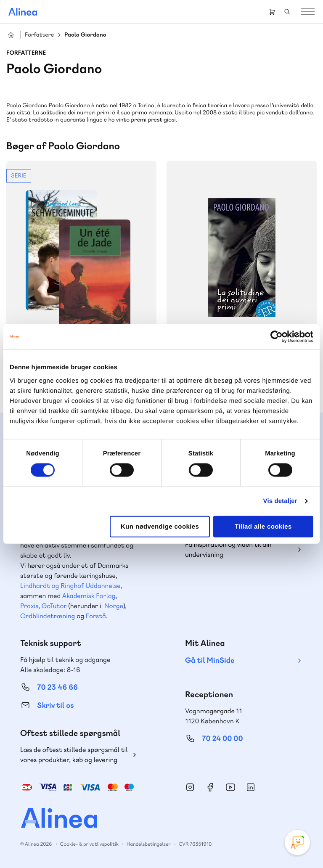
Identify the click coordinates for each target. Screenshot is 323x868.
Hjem (11, 35)
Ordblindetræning (48, 616)
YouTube (230, 787)
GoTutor (54, 606)
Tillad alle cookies (263, 526)
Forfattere (39, 35)
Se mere (81, 270)
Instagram (190, 787)
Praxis (29, 606)
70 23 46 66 (57, 687)
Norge (114, 606)
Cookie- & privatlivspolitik (89, 844)
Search (287, 12)
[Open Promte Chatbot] (297, 842)
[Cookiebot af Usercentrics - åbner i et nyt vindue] (277, 337)
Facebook (210, 787)
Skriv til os (55, 705)
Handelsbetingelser (149, 844)
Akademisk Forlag (89, 596)
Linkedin (251, 787)
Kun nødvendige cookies (160, 526)
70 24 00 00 (222, 739)
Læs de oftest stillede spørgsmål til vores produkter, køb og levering (74, 755)
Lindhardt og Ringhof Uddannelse (70, 586)
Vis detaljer (280, 501)
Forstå (96, 616)
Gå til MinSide (210, 660)
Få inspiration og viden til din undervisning (228, 549)
